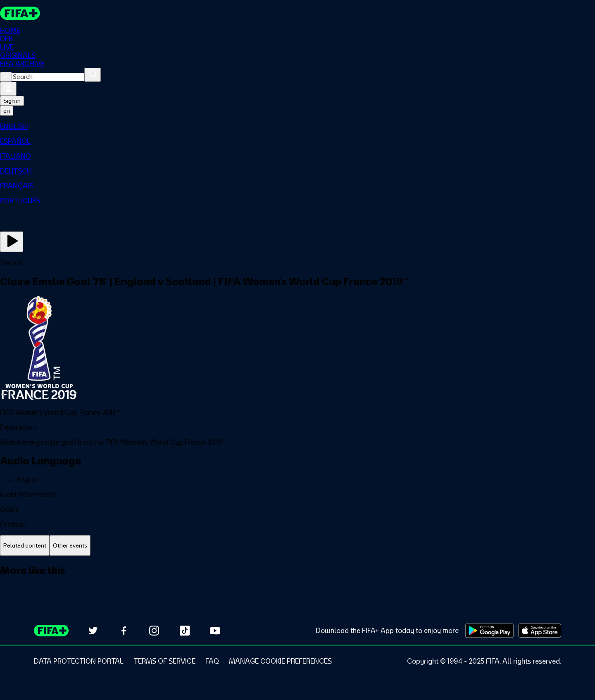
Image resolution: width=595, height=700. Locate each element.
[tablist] (297, 546)
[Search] (93, 75)
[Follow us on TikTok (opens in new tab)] (185, 631)
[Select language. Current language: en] (7, 111)
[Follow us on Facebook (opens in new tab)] (124, 631)
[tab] (25, 546)
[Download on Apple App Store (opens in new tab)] (540, 631)
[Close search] (6, 77)
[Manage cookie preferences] (280, 661)
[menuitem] (297, 126)
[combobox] (48, 77)
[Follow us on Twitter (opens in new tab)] (93, 631)
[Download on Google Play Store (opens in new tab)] (489, 631)
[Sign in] (8, 89)
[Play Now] (12, 242)
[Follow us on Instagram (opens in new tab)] (154, 631)
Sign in (12, 101)
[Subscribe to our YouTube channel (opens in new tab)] (215, 631)
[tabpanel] (297, 580)
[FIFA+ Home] (20, 13)
